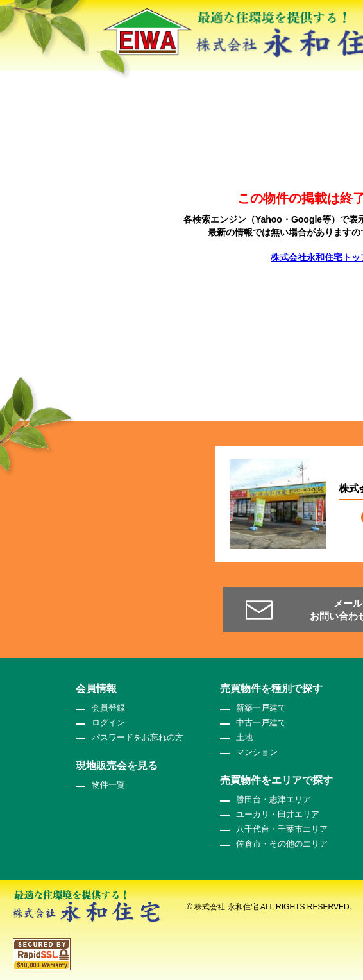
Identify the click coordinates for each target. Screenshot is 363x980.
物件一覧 (108, 785)
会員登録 (108, 708)
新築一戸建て (261, 708)
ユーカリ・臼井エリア (278, 814)
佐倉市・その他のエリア (282, 844)
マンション (257, 752)
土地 (244, 737)
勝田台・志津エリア (274, 799)
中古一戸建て (261, 722)
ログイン (108, 722)
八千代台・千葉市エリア (282, 829)
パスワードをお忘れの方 (138, 737)
